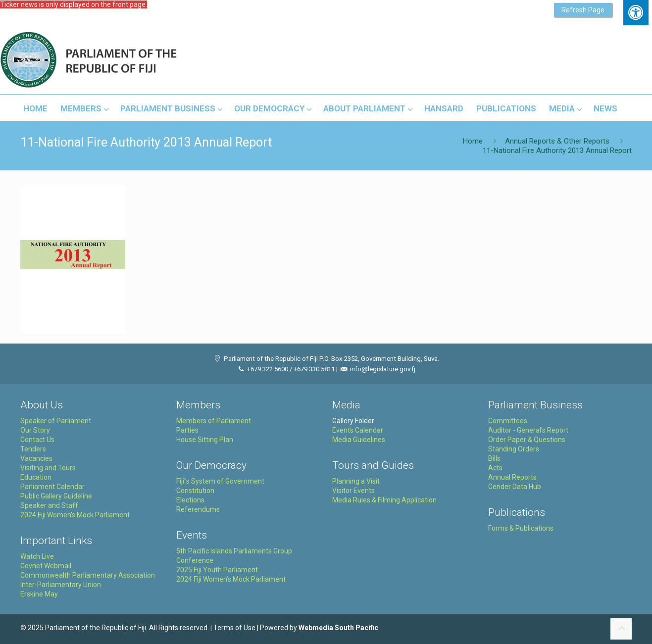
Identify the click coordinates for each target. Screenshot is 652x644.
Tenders (33, 449)
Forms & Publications (521, 528)
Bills (494, 458)
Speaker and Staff (49, 505)
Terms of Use (234, 628)
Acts (495, 468)
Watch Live (37, 556)
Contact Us (37, 440)
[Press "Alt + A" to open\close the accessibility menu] (636, 13)
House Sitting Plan (205, 440)
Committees (508, 421)
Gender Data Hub (515, 487)
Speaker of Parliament (56, 421)
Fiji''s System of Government (220, 481)
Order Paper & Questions (527, 440)
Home (473, 141)
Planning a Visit (356, 481)
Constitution (195, 491)
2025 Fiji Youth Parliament (217, 570)
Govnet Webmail (46, 566)
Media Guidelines (359, 440)
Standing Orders (514, 449)
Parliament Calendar (52, 487)
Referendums (198, 509)
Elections (190, 500)
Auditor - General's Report (528, 430)
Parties (187, 430)
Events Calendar (358, 430)
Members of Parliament (214, 421)
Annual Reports (512, 477)
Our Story (35, 430)
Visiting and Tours (48, 468)
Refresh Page (583, 10)
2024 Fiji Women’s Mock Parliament (231, 579)
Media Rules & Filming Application (384, 500)
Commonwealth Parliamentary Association (88, 575)
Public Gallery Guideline (56, 496)
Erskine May (39, 594)
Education (36, 477)
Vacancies (36, 458)
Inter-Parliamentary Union (61, 585)
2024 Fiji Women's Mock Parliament (75, 515)
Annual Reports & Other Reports (557, 141)
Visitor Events (353, 491)
